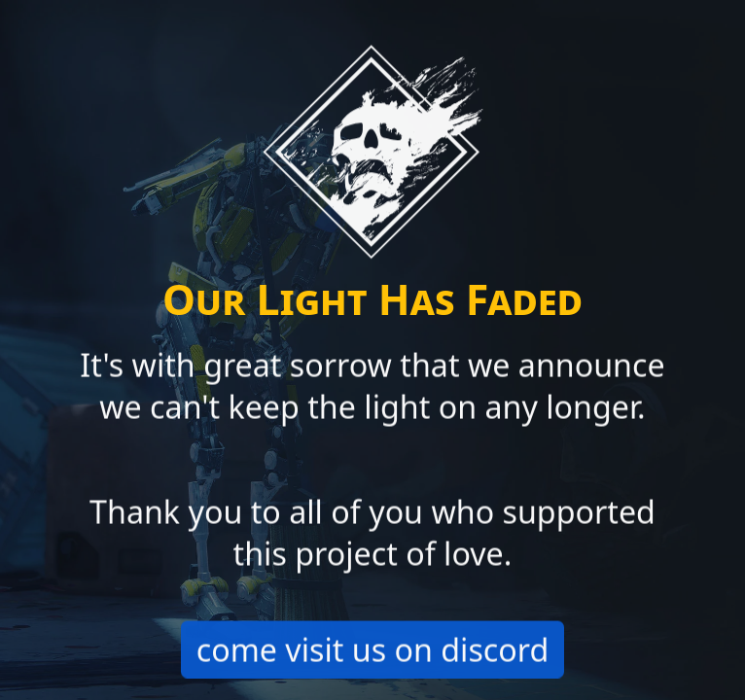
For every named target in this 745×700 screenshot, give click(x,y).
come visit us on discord (373, 651)
